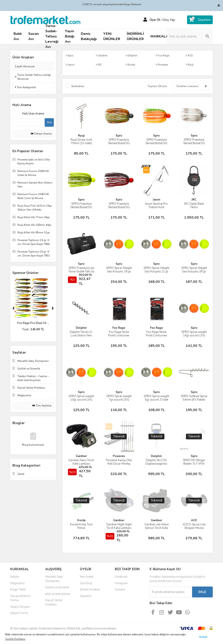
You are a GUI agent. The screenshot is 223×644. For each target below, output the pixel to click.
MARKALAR (161, 36)
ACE (194, 520)
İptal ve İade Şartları (58, 594)
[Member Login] (145, 20)
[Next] (53, 308)
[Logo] (45, 20)
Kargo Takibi (18, 590)
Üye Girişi (86, 583)
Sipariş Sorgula (20, 607)
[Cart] (200, 20)
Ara (49, 122)
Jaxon (156, 200)
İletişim (15, 577)
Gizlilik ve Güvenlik (57, 587)
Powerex (119, 456)
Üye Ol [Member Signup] (155, 20)
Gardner (81, 456)
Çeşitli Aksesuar (25, 66)
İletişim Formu (19, 613)
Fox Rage (119, 328)
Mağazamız (17, 583)
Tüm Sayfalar (42, 406)
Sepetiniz (86, 596)
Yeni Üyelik (87, 577)
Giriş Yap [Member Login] (169, 20)
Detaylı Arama (41, 134)
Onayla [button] (203, 637)
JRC (194, 200)
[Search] (190, 36)
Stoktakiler (78, 86)
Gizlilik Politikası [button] (15, 639)
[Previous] (14, 308)
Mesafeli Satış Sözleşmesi (54, 579)
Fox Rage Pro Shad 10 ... (33, 323)
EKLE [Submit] (202, 592)
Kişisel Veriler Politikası (54, 602)
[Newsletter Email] (171, 592)
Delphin (81, 328)
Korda (81, 520)
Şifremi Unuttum (90, 590)
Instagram (121, 583)
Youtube (120, 590)
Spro (119, 136)
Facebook (121, 577)
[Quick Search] (27, 122)
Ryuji (81, 136)
